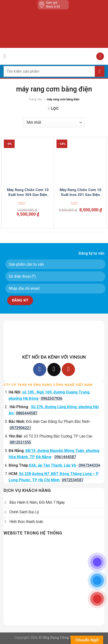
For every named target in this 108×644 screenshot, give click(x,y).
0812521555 (20, 442)
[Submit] (100, 71)
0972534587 (73, 480)
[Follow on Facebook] (40, 370)
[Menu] (6, 56)
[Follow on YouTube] (68, 370)
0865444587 (27, 413)
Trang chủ (35, 99)
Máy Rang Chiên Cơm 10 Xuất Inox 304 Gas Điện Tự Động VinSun (28, 192)
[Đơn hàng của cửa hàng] (54, 122)
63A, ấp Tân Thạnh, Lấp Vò (53, 465)
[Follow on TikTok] (54, 370)
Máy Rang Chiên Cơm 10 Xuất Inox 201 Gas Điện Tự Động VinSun (80, 192)
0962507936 (51, 398)
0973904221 (20, 428)
